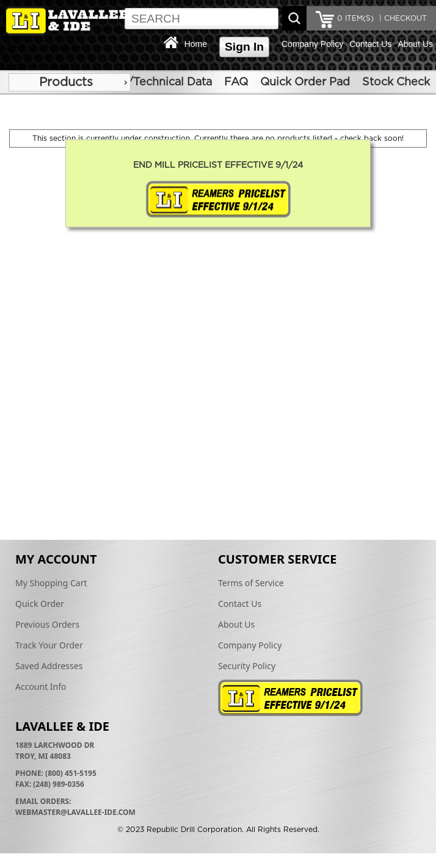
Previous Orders (47, 624)
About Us (415, 44)
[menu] (70, 82)
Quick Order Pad (305, 82)
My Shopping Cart (51, 583)
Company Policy (312, 44)
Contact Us (370, 44)
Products (66, 82)
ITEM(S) (355, 18)
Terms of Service (251, 583)
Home (196, 44)
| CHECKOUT (402, 18)
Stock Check (396, 82)
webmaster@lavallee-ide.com (75, 812)
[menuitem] (70, 82)
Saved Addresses (49, 666)
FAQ (236, 82)
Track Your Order (49, 645)
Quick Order (40, 604)
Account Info (41, 687)
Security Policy (247, 666)
